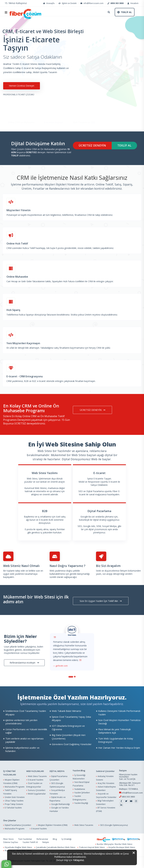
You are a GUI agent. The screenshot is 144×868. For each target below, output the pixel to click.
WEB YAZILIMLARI (35, 771)
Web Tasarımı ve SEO (84, 113)
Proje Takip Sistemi (14, 804)
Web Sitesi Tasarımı (37, 776)
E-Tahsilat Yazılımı (13, 808)
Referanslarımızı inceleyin (24, 663)
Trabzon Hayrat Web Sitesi (92, 847)
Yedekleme (80, 789)
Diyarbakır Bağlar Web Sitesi (18, 847)
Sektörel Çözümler (105, 771)
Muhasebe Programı (15, 787)
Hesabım (133, 3)
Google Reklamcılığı (60, 804)
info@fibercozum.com (92, 3)
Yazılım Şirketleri (82, 793)
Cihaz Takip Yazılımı (14, 801)
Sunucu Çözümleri (37, 790)
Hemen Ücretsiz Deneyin (22, 86)
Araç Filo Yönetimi (106, 783)
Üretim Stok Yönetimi (15, 797)
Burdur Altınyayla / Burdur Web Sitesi (115, 844)
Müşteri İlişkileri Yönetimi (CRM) (53, 825)
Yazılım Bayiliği (81, 803)
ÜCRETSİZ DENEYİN (92, 145)
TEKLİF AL (124, 145)
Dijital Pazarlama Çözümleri (18, 825)
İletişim (124, 571)
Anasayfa (48, 3)
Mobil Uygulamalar (37, 794)
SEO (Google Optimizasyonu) (114, 825)
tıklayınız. (79, 860)
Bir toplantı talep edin (14, 571)
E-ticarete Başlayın (54, 113)
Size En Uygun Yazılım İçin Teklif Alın (101, 601)
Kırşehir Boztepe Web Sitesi (122, 847)
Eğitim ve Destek (67, 3)
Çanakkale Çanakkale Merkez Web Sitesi (56, 847)
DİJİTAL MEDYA (57, 771)
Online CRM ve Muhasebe (21, 113)
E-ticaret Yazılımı (36, 780)
